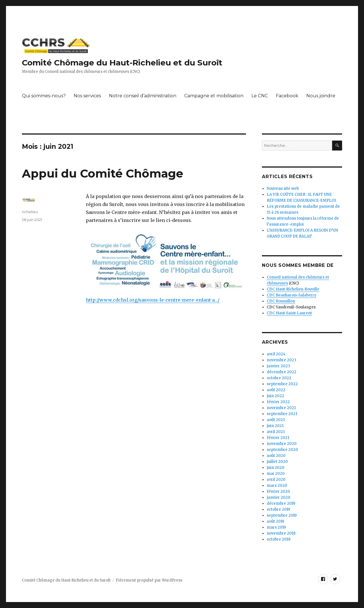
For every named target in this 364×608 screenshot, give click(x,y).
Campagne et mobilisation (214, 96)
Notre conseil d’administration (143, 96)
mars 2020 (277, 486)
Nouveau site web (283, 188)
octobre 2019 (278, 509)
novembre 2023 (282, 360)
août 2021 (276, 420)
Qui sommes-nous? (44, 96)
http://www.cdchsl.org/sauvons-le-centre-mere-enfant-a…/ (153, 300)
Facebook (287, 96)
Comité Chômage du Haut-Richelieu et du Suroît (122, 63)
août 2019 (275, 521)
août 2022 (276, 390)
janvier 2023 (278, 366)
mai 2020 (276, 474)
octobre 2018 (279, 539)
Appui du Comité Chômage (103, 173)
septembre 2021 (282, 414)
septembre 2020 (282, 450)
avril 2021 (276, 432)
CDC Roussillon (281, 301)
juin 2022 (275, 396)
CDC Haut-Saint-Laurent (289, 313)
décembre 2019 (281, 503)
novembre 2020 (282, 444)
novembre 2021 (281, 408)
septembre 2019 (282, 515)
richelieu (30, 212)
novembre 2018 (281, 533)
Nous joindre (321, 96)
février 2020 (278, 491)
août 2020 (276, 456)
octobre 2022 (279, 378)
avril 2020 (276, 480)
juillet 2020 (277, 462)
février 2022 (278, 402)
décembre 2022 (282, 372)
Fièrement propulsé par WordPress (149, 580)
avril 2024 (276, 354)
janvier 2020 (279, 497)
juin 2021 (275, 426)
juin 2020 (276, 468)
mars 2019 (276, 527)
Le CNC (260, 96)
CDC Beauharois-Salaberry (292, 295)
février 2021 (278, 438)
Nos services (87, 96)
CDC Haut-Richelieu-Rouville (293, 289)
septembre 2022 (282, 384)
